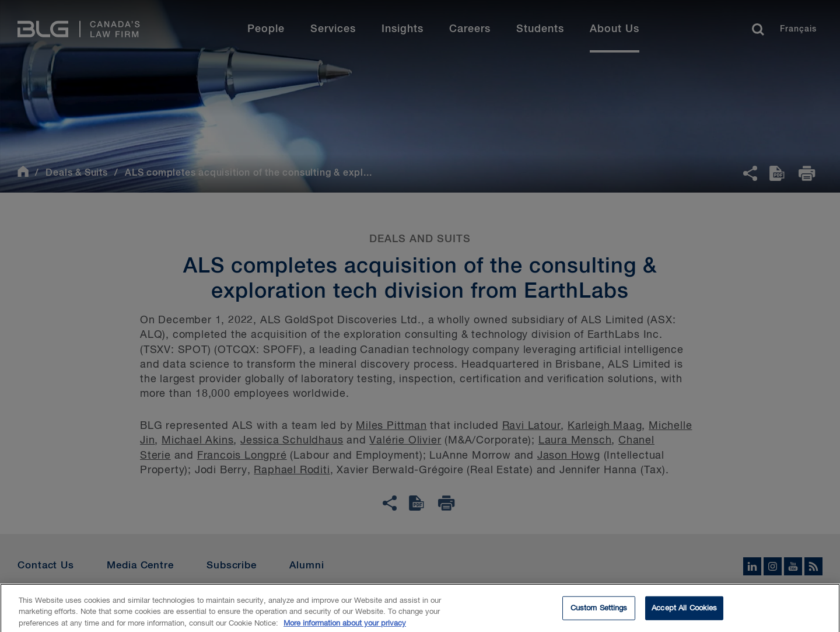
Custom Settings (599, 612)
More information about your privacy (345, 627)
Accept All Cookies (684, 612)
